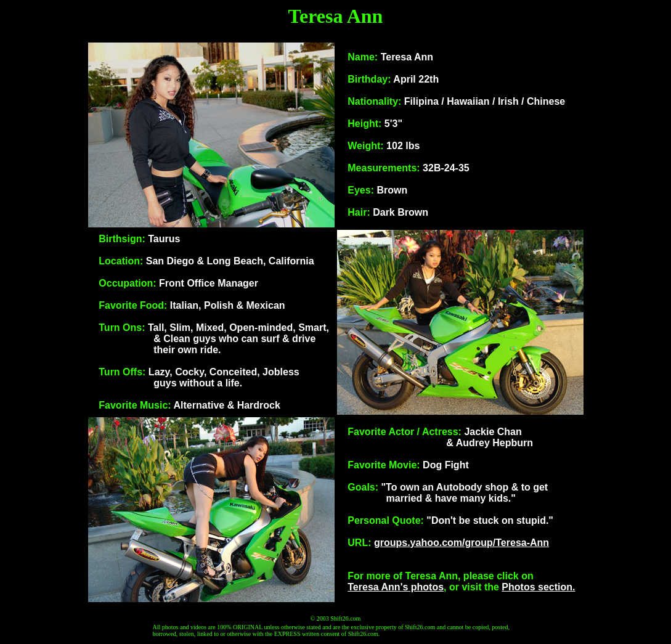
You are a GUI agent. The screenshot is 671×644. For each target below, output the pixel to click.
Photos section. (538, 587)
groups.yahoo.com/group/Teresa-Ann (462, 543)
